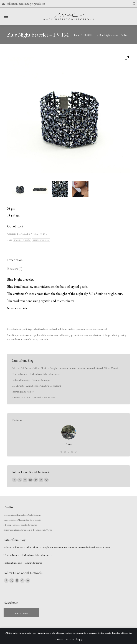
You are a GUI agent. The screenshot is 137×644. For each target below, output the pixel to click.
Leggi (79, 639)
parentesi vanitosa (41, 240)
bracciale (18, 240)
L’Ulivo (68, 444)
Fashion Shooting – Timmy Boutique (31, 380)
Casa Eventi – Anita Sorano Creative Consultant (36, 386)
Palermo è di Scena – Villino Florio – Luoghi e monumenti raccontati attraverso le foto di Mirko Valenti (65, 368)
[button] (61, 452)
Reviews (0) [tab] (15, 269)
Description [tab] (15, 260)
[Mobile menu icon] (6, 16)
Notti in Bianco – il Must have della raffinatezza (36, 374)
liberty (27, 240)
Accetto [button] (70, 639)
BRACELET (24, 234)
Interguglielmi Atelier (23, 392)
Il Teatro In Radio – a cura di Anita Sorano (34, 397)
